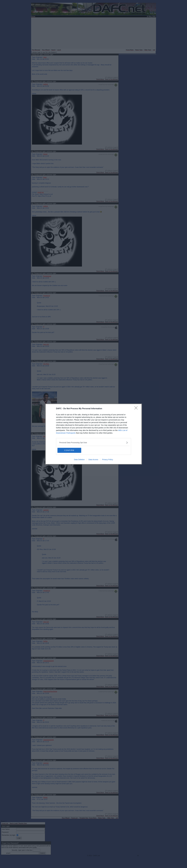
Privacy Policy (107, 460)
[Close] (137, 409)
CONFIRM (69, 450)
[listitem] (94, 443)
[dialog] (94, 434)
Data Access (93, 460)
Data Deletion (79, 460)
